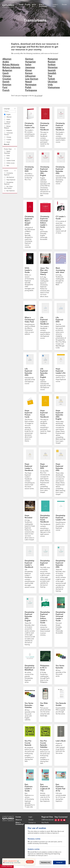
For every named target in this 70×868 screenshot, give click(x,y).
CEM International (47, 820)
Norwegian (31, 85)
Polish (28, 87)
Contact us (32, 823)
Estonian (7, 85)
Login (30, 817)
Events (21, 5)
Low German (32, 79)
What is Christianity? (43, 5)
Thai (50, 76)
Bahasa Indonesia (11, 67)
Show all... (7, 144)
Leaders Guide (10, 161)
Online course (9, 163)
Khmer (29, 70)
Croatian (7, 79)
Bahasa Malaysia (11, 64)
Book (7, 158)
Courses (28, 5)
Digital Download (7, 152)
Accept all (59, 862)
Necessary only (46, 862)
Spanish (52, 70)
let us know (38, 96)
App (7, 165)
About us (19, 820)
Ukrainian (53, 82)
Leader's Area (55, 5)
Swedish (52, 73)
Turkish (51, 79)
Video (7, 156)
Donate (64, 5)
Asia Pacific (45, 823)
